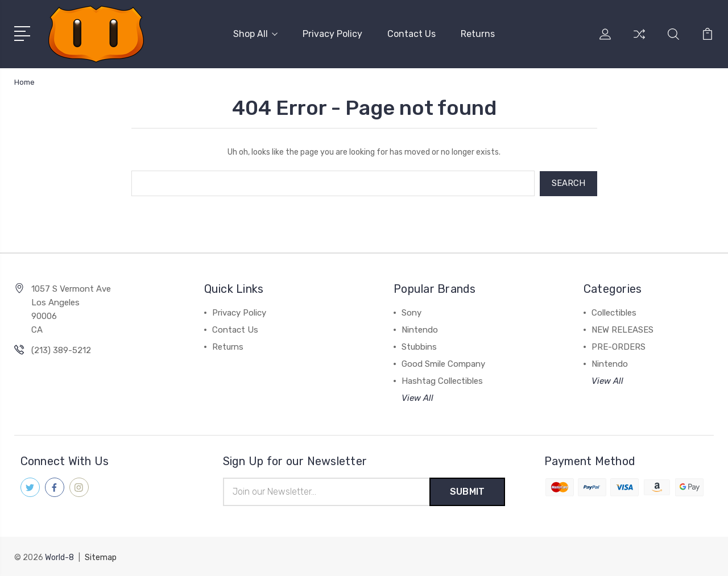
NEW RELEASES (622, 329)
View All (417, 397)
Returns (478, 34)
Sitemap (101, 556)
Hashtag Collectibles (442, 380)
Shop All (255, 34)
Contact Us (411, 34)
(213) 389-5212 (61, 350)
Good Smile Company (443, 363)
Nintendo (420, 329)
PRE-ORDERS (619, 346)
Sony (411, 312)
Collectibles (614, 312)
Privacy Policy (332, 34)
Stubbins (419, 346)
